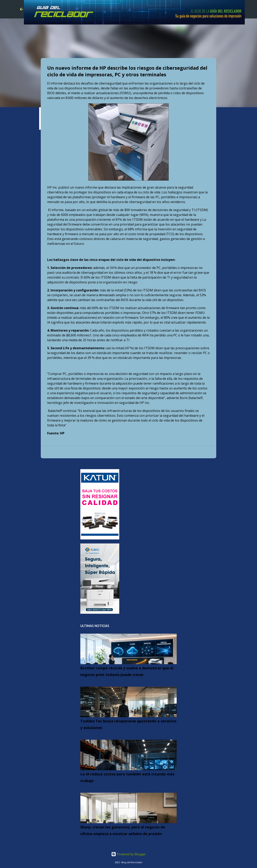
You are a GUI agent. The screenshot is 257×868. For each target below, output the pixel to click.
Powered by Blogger (128, 854)
